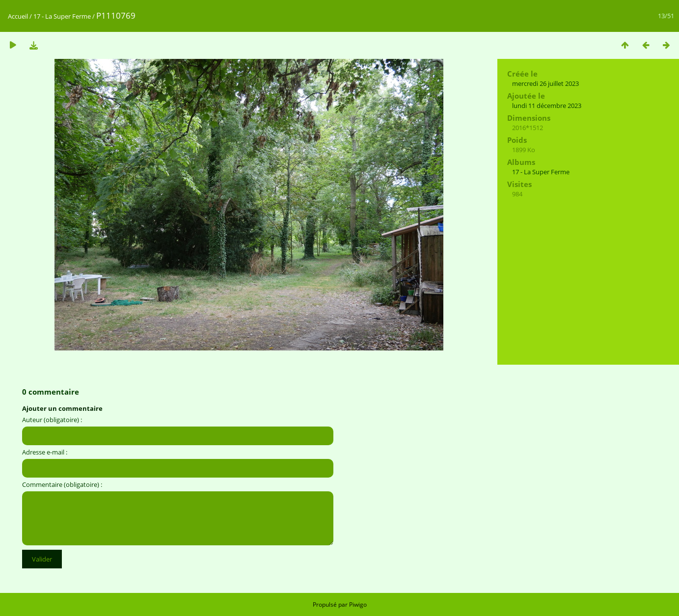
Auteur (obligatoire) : (52, 420)
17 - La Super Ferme (63, 16)
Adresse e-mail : (45, 452)
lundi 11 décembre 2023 (547, 106)
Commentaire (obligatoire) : (62, 484)
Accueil (18, 16)
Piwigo (358, 604)
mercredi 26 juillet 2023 (545, 83)
